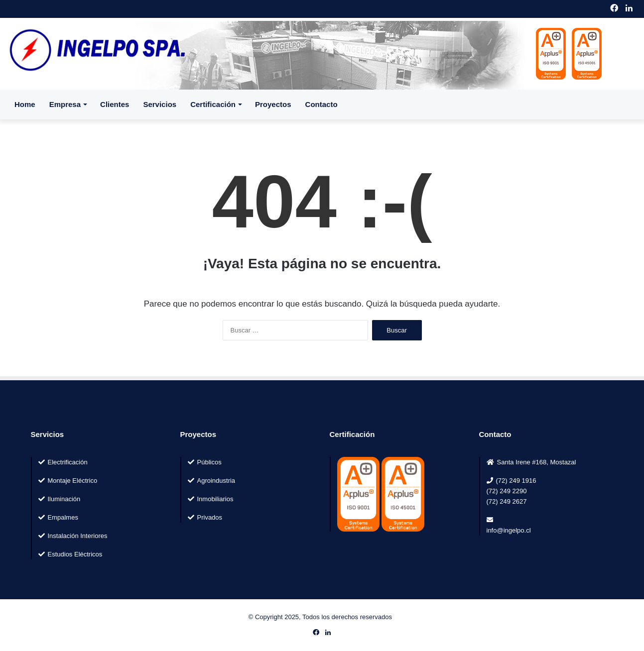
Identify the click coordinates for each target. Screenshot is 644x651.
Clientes (115, 104)
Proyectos (273, 104)
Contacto (322, 104)
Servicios (160, 104)
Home (25, 104)
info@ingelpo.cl (509, 530)
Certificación (213, 104)
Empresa (65, 104)
